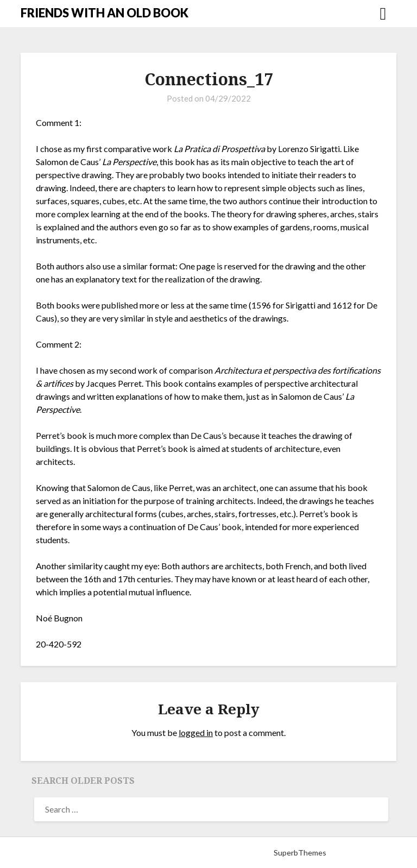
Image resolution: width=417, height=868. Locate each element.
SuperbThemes (300, 853)
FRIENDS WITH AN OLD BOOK (105, 13)
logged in (196, 732)
